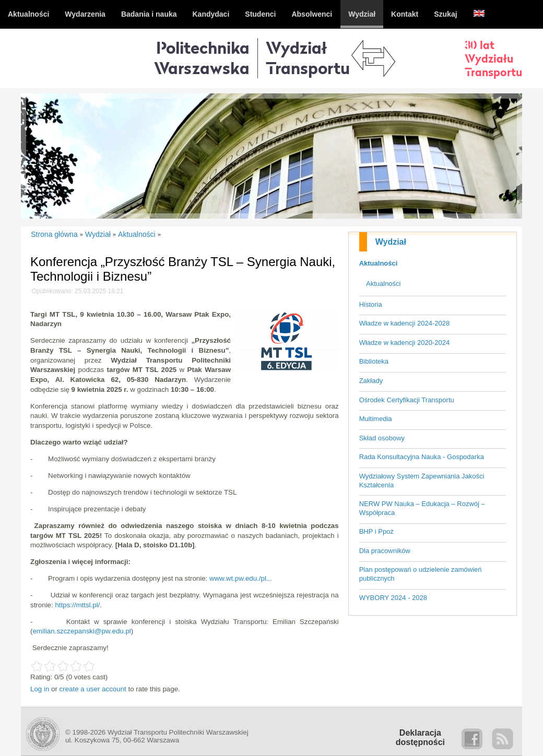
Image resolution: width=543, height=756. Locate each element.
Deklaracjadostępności (420, 737)
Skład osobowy (382, 438)
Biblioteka (374, 361)
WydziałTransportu (308, 58)
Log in (40, 689)
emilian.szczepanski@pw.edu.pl (81, 631)
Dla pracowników (385, 551)
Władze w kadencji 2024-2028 (404, 323)
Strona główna (54, 234)
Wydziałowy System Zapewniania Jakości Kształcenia (422, 481)
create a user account (93, 689)
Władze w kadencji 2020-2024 (404, 343)
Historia (371, 304)
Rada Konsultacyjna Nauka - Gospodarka (422, 457)
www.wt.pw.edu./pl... (241, 578)
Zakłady (371, 381)
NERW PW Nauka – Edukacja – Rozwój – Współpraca (422, 508)
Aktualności (379, 263)
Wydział (391, 242)
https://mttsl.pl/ (77, 605)
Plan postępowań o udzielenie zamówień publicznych (421, 574)
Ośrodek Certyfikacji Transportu (407, 400)
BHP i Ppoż (376, 531)
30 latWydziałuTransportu (493, 58)
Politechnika (202, 58)
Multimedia (376, 419)
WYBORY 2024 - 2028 (393, 598)
